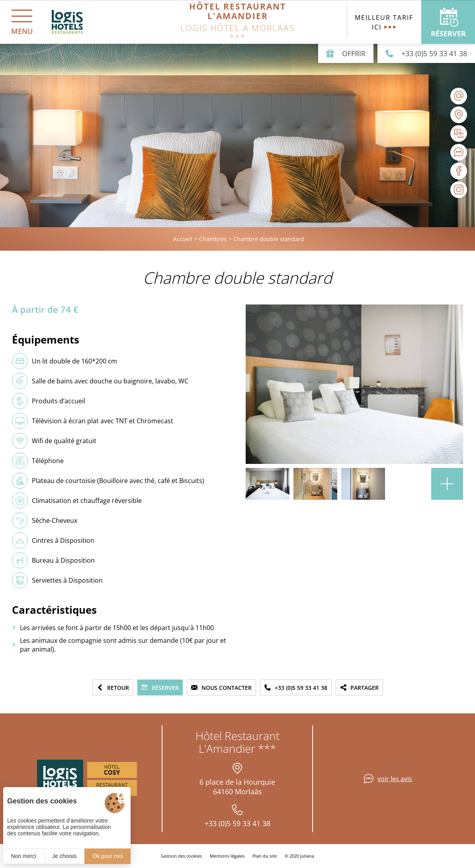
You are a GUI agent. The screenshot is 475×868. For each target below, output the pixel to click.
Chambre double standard (269, 239)
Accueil (183, 239)
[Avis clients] (459, 152)
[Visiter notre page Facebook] (459, 171)
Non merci (23, 856)
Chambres (213, 239)
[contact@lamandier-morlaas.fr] (459, 96)
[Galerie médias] (459, 134)
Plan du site (265, 856)
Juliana (307, 856)
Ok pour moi (108, 856)
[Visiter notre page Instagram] (459, 190)
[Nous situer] (459, 115)
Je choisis (64, 856)
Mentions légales (227, 856)
